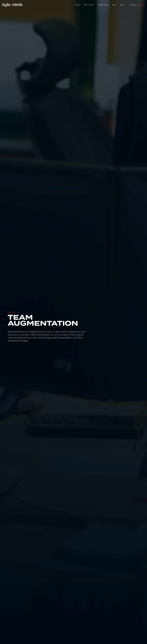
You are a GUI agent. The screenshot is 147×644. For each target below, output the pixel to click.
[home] (12, 5)
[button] (78, 5)
